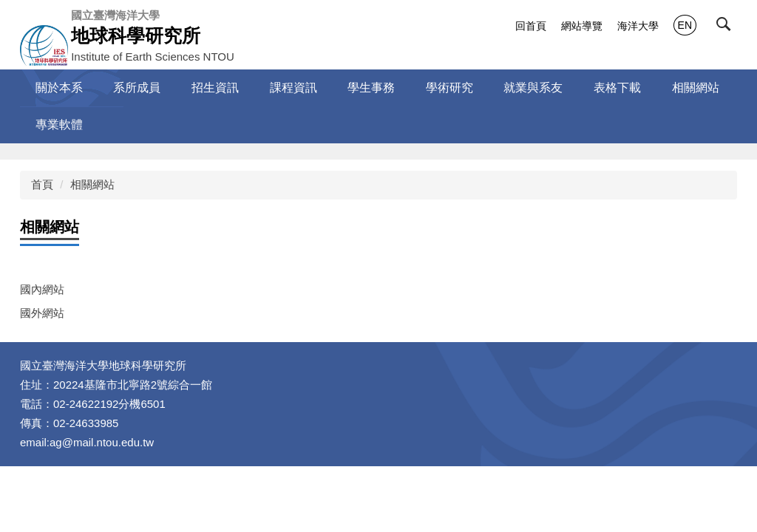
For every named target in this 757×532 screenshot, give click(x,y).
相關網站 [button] (696, 88)
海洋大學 (638, 26)
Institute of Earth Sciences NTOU (153, 35)
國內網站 (42, 289)
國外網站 (42, 313)
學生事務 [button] (371, 88)
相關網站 (92, 184)
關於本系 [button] (59, 88)
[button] (727, 27)
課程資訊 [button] (293, 88)
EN (685, 25)
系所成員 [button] (137, 88)
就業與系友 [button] (533, 88)
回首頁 (531, 26)
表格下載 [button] (617, 88)
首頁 (42, 184)
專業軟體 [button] (59, 125)
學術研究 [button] (449, 88)
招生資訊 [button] (215, 88)
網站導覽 (582, 26)
